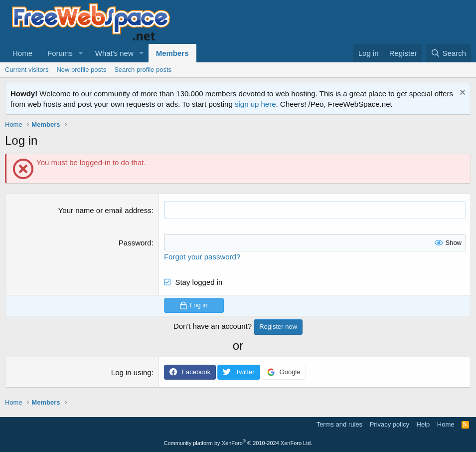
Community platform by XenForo (238, 443)
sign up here (255, 104)
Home (22, 53)
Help (423, 424)
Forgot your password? (202, 257)
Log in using (131, 372)
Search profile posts (143, 70)
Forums (60, 53)
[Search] (448, 53)
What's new (114, 53)
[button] (81, 53)
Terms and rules (339, 424)
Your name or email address (105, 210)
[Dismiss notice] (461, 94)
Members (172, 53)
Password (135, 243)
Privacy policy (390, 424)
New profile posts (81, 70)
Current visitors (27, 70)
